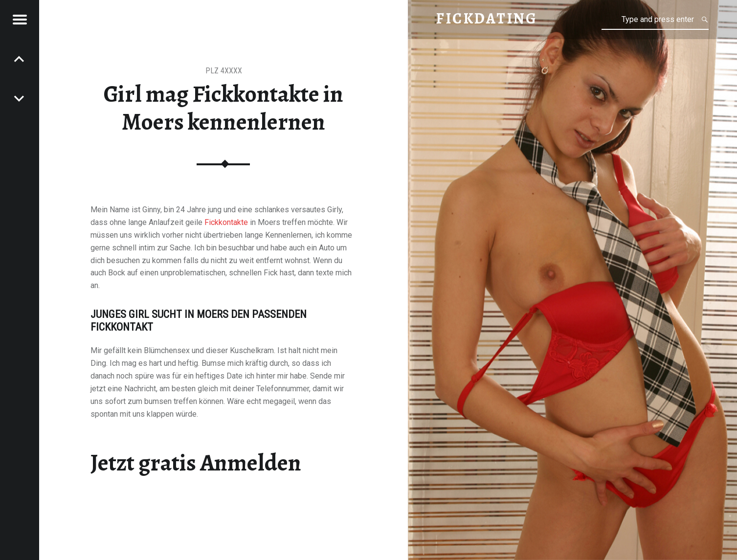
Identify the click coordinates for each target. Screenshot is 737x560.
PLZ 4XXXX (224, 71)
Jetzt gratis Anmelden (196, 463)
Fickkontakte (226, 222)
